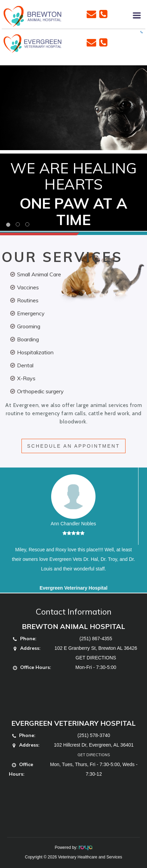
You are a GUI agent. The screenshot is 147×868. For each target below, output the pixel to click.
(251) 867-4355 (96, 639)
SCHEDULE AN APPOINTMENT (73, 446)
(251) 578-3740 (94, 735)
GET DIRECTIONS (96, 658)
